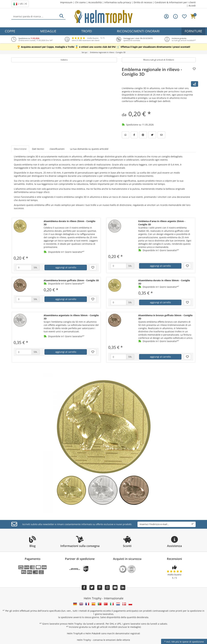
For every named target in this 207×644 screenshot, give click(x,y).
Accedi (192, 6)
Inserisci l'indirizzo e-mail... (167, 524)
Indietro (64, 60)
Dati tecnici (38, 149)
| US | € (20, 4)
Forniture (193, 31)
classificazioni (57, 149)
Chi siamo (80, 2)
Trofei (87, 31)
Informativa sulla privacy (118, 2)
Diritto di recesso (143, 2)
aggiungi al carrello (66, 267)
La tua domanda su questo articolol (89, 149)
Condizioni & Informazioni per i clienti (175, 2)
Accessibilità (95, 2)
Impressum (66, 2)
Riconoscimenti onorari (138, 31)
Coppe (10, 31)
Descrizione (20, 149)
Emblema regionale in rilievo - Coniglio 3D (152, 72)
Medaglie (48, 31)
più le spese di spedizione (190, 642)
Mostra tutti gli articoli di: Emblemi (159, 60)
